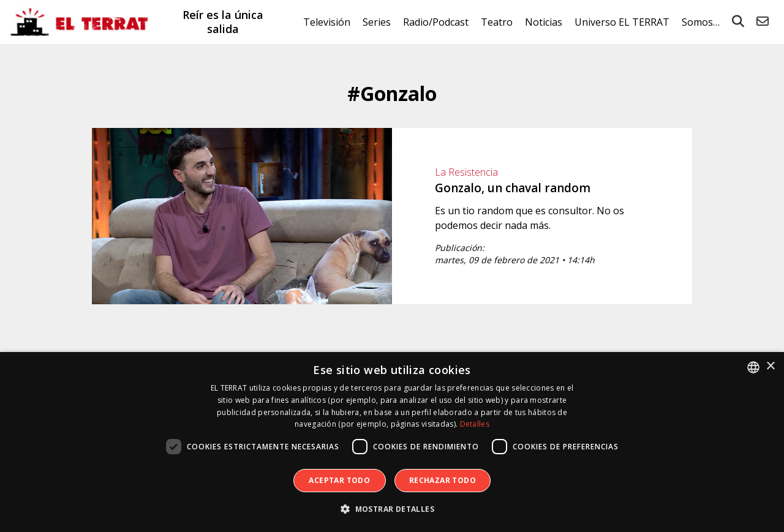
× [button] (770, 366)
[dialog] (392, 442)
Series (377, 22)
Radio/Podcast (436, 22)
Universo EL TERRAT (622, 22)
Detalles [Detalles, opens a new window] (475, 424)
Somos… (701, 22)
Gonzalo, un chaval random (513, 188)
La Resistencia (466, 172)
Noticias (544, 22)
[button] (392, 509)
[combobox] (753, 367)
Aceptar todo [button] (339, 480)
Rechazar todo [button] (443, 480)
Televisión (327, 22)
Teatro (497, 22)
